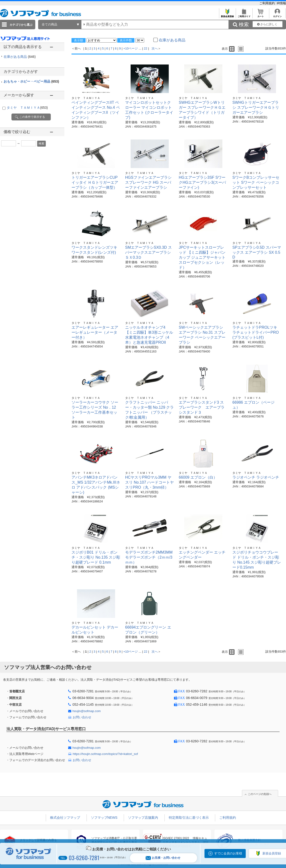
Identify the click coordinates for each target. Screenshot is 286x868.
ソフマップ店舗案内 (143, 818)
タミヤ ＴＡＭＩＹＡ (27, 108)
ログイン (277, 15)
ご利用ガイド (244, 15)
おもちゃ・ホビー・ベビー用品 (31, 81)
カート (261, 15)
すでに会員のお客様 (228, 853)
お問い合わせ (82, 717)
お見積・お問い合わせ (163, 858)
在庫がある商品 (20, 57)
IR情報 (281, 3)
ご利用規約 (268, 3)
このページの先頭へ (260, 794)
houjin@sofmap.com (87, 711)
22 (146, 48)
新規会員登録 (227, 15)
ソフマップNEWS (104, 818)
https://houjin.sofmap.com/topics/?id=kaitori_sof (105, 754)
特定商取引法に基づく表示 (189, 818)
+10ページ (130, 48)
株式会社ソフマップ (65, 818)
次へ (155, 48)
